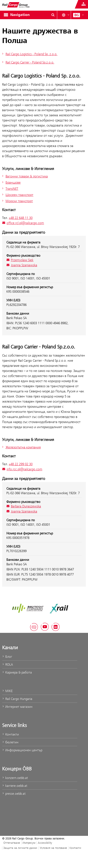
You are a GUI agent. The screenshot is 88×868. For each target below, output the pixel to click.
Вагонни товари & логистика (24, 176)
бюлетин (10, 742)
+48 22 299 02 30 (21, 464)
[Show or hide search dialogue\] (53, 15)
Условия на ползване (53, 848)
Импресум (29, 843)
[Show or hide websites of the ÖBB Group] (84, 4)
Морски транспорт (17, 201)
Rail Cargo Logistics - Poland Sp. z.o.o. (29, 54)
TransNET (10, 189)
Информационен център (22, 750)
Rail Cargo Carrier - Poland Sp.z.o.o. (28, 62)
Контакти (11, 734)
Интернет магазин (17, 707)
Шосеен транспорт (17, 195)
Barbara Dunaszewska (24, 506)
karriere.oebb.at (15, 786)
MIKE (7, 691)
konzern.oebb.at (15, 778)
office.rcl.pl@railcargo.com (23, 223)
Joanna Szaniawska (22, 265)
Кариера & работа (17, 672)
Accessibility (45, 843)
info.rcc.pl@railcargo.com (22, 469)
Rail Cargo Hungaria (17, 699)
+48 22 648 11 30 (21, 218)
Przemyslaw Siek (20, 260)
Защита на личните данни (20, 848)
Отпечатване (12, 843)
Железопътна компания (21, 447)
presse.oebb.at (14, 794)
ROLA (8, 664)
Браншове (11, 182)
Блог (7, 657)
